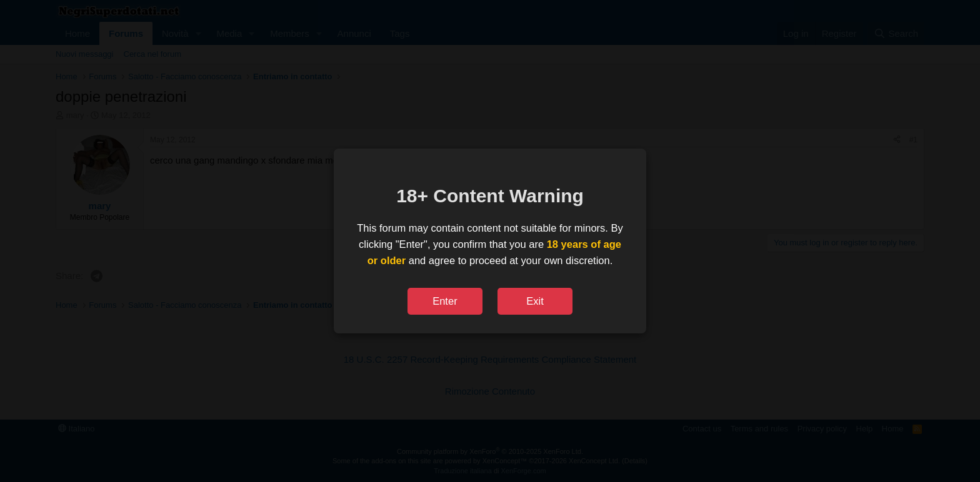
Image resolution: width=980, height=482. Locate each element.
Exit (535, 301)
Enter (445, 301)
